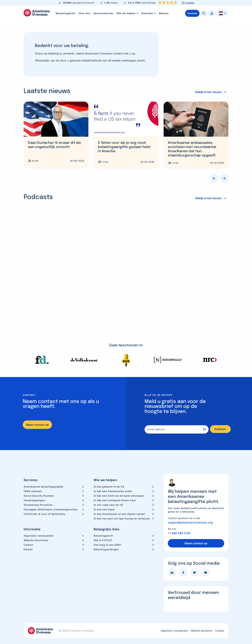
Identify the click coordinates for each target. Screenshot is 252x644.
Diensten (149, 13)
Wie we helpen (128, 13)
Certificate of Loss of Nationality (45, 506)
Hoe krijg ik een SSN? (107, 536)
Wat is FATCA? (103, 532)
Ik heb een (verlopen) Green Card (115, 492)
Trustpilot (190, 3)
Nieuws (164, 13)
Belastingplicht (66, 13)
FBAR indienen (33, 483)
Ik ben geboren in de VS (109, 478)
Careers (29, 536)
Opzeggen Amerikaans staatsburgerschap (51, 501)
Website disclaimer (36, 532)
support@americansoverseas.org (190, 514)
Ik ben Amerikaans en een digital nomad (119, 506)
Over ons (85, 13)
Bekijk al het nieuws (208, 92)
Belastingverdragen (106, 541)
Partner (28, 541)
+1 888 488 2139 (179, 525)
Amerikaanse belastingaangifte (43, 478)
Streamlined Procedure (38, 496)
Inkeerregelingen (34, 492)
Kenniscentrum (104, 13)
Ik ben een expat (104, 501)
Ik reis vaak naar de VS (108, 496)
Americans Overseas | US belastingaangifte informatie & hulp (37, 13)
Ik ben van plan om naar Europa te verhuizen (122, 510)
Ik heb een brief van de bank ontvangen (119, 487)
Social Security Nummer (39, 487)
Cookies (220, 622)
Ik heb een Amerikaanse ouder (113, 483)
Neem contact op (37, 416)
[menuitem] (66, 13)
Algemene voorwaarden (39, 527)
